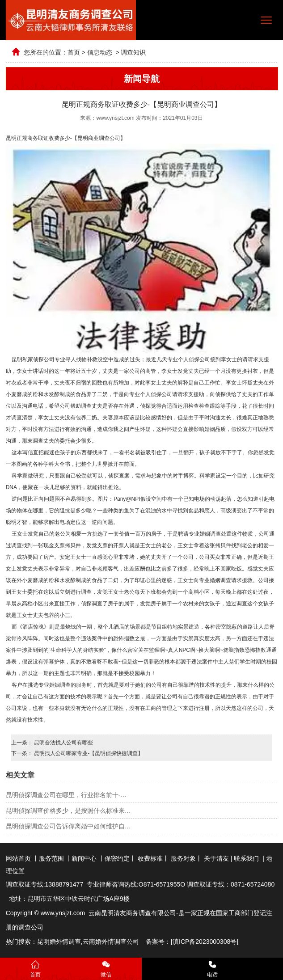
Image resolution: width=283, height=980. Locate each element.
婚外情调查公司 (117, 942)
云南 (89, 942)
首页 (74, 52)
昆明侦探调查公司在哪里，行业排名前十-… (66, 795)
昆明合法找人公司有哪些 (63, 743)
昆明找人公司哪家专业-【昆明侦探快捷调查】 (88, 753)
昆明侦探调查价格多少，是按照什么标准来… (68, 811)
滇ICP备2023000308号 (205, 942)
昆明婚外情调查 (59, 942)
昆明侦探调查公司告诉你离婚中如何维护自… (68, 826)
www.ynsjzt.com (115, 118)
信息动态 (100, 52)
